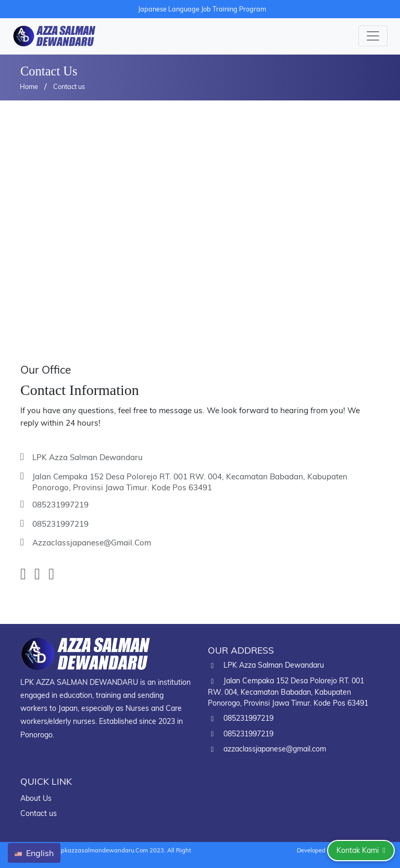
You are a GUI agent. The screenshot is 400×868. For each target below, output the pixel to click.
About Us (36, 798)
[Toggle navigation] (373, 36)
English (34, 853)
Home (29, 86)
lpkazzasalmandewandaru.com (103, 850)
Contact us (69, 86)
